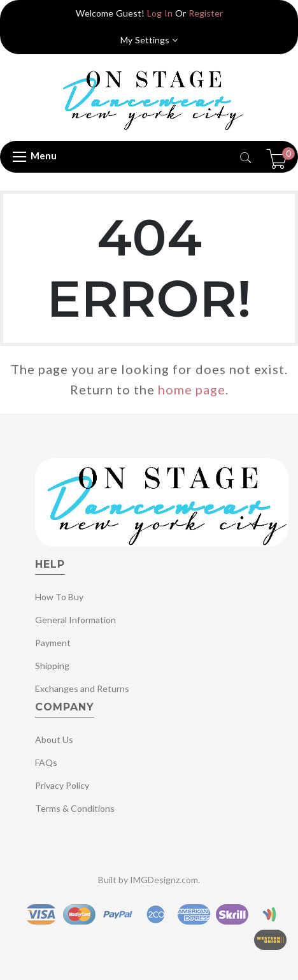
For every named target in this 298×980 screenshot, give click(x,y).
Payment (53, 643)
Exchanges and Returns (82, 688)
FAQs (46, 762)
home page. (193, 389)
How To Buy (59, 597)
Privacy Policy (62, 785)
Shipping (52, 666)
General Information (75, 620)
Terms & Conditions (75, 808)
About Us (54, 739)
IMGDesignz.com (164, 880)
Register (206, 13)
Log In (160, 13)
